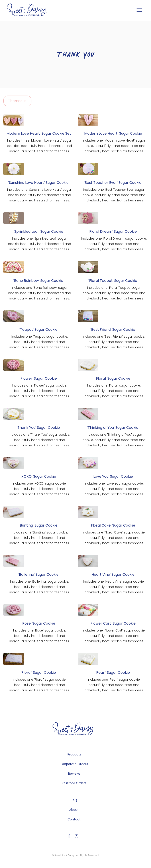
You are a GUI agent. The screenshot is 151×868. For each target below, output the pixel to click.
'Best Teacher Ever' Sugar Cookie (113, 183)
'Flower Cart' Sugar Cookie (113, 623)
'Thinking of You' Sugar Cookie (113, 428)
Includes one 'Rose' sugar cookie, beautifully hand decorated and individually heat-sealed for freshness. (40, 636)
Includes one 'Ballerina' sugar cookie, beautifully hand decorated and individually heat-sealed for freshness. (40, 587)
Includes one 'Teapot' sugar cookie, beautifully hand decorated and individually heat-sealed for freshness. (40, 342)
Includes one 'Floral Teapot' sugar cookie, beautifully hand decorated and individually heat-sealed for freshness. (114, 293)
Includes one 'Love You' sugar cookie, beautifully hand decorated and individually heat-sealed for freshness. (114, 489)
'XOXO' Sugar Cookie (38, 476)
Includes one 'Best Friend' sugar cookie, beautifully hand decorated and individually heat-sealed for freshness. (114, 342)
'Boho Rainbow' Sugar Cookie (38, 281)
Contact (74, 819)
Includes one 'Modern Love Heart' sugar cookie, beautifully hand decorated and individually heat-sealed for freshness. (114, 146)
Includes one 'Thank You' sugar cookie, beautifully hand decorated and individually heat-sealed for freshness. (39, 440)
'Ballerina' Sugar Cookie (38, 574)
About (74, 810)
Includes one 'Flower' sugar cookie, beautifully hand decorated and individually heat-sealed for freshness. (40, 391)
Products (74, 754)
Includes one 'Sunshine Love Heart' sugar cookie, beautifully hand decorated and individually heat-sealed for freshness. (40, 195)
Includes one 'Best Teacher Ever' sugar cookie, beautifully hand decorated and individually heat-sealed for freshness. (114, 195)
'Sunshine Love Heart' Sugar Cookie (38, 183)
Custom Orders (74, 783)
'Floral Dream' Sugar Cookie (113, 231)
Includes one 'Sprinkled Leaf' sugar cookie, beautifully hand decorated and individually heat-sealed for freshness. (40, 244)
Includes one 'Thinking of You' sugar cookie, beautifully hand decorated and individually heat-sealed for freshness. (114, 440)
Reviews (74, 774)
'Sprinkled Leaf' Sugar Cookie (38, 231)
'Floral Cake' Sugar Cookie (113, 525)
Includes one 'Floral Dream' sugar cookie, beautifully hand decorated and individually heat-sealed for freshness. (114, 244)
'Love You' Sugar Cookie (113, 476)
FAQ (74, 800)
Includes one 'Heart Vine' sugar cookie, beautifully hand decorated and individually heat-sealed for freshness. (114, 587)
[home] (27, 10)
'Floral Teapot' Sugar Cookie (113, 281)
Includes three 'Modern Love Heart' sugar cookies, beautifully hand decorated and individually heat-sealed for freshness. (40, 146)
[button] (139, 10)
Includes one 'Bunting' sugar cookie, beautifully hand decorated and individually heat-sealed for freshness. (40, 538)
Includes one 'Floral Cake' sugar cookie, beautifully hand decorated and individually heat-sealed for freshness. (114, 538)
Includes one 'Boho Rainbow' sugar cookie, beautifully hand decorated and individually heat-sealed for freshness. (40, 293)
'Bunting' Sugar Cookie (38, 525)
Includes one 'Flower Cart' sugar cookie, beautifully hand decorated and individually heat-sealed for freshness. (114, 636)
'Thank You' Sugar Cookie (38, 428)
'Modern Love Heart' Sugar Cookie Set (38, 133)
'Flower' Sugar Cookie (38, 378)
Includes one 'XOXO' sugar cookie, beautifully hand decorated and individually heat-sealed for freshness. (40, 489)
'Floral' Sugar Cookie (113, 378)
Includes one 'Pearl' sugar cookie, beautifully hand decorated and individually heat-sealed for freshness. (114, 685)
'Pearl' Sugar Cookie (113, 672)
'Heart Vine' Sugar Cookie (113, 574)
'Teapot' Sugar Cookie (38, 329)
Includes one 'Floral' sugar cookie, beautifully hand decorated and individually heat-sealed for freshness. (114, 391)
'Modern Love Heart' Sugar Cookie (113, 133)
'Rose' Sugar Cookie (38, 623)
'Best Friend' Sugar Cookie (113, 329)
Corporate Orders (74, 764)
